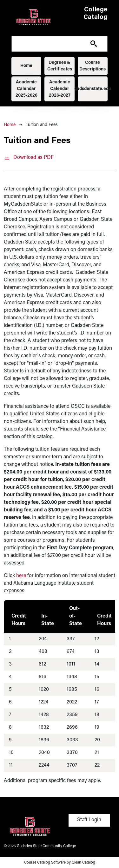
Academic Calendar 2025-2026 (26, 89)
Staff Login (89, 820)
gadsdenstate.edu (93, 89)
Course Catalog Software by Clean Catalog (60, 863)
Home (26, 66)
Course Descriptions (93, 66)
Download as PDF (29, 157)
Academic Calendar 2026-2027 (60, 89)
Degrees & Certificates (60, 66)
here (21, 576)
